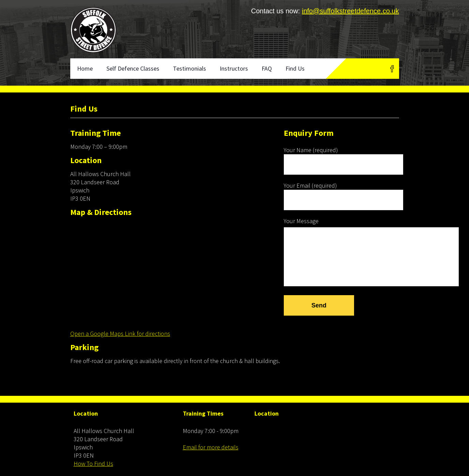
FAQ (267, 68)
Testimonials (189, 68)
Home (85, 68)
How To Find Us (93, 464)
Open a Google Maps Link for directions (120, 334)
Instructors (234, 68)
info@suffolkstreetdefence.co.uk (350, 11)
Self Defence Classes (133, 68)
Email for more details (211, 447)
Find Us (295, 68)
